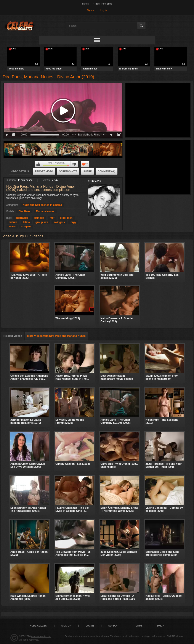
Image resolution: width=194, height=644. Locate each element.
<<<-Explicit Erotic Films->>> (89, 135)
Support (114, 626)
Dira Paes (24, 211)
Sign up (91, 10)
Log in (104, 10)
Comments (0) (107, 171)
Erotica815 (94, 181)
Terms (139, 626)
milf (52, 218)
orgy (73, 222)
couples (26, 227)
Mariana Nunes (45, 211)
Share (87, 171)
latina (26, 222)
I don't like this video (74, 164)
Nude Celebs (38, 626)
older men (66, 218)
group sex (42, 222)
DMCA (161, 626)
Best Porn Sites (104, 4)
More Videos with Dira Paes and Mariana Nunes (56, 336)
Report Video (44, 171)
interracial (22, 218)
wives (12, 227)
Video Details (20, 171)
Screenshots (68, 171)
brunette (39, 218)
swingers (59, 222)
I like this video (38, 164)
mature (13, 222)
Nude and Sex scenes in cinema (42, 205)
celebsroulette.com (41, 636)
